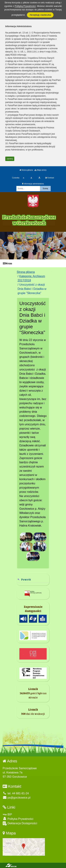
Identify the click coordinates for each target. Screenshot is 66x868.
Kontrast (50, 178)
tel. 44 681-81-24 (16, 793)
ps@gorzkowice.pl (17, 798)
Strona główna (26, 170)
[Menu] (33, 263)
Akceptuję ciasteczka (40, 15)
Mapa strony (40, 170)
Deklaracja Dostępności (20, 823)
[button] (62, 246)
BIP (7, 814)
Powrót (26, 579)
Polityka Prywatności (18, 819)
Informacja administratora (33, 184)
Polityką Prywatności (25, 6)
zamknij (10, 159)
